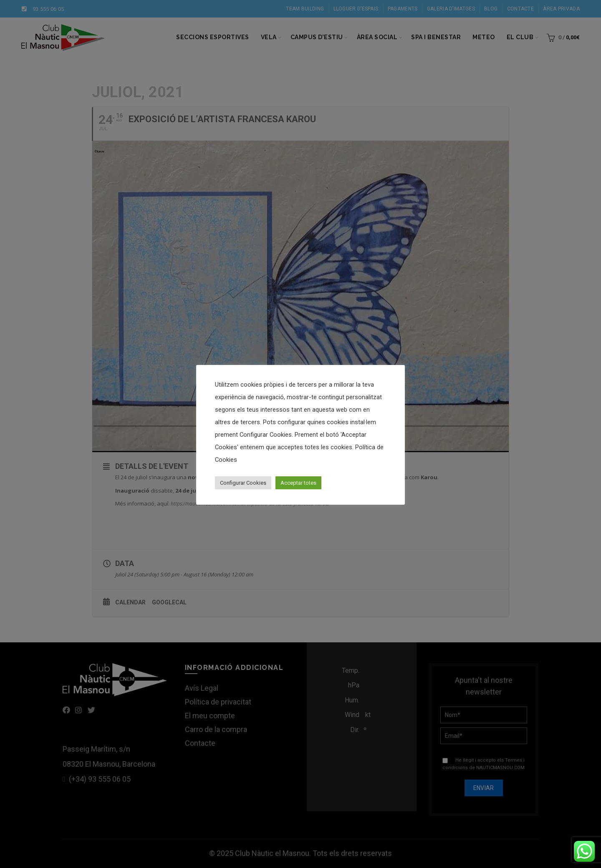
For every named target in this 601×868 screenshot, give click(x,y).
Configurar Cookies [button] (243, 483)
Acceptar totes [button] (298, 483)
